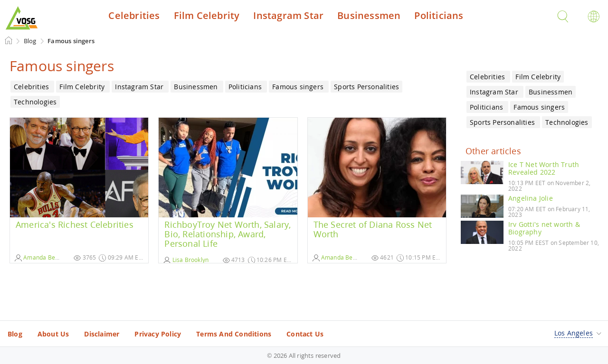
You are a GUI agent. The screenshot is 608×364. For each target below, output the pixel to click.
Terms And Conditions (234, 334)
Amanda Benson (42, 257)
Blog (15, 334)
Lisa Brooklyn (186, 260)
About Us (53, 334)
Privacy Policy (158, 334)
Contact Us (305, 334)
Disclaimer (102, 334)
